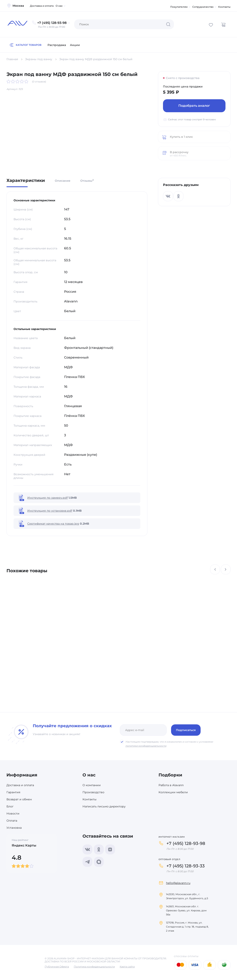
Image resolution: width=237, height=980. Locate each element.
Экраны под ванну (39, 59)
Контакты (224, 7)
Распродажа (57, 45)
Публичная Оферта (57, 967)
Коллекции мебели (173, 792)
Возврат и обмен (19, 799)
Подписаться (186, 730)
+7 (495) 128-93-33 (186, 866)
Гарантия (13, 792)
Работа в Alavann (171, 785)
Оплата (12, 821)
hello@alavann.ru (178, 883)
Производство (93, 792)
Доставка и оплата (42, 6)
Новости (13, 813)
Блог (10, 806)
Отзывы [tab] (87, 181)
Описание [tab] (63, 181)
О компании (92, 785)
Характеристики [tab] (26, 181)
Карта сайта (127, 967)
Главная (12, 59)
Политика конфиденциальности (94, 967)
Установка (14, 828)
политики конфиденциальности (146, 746)
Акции (75, 45)
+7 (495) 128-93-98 (186, 843)
